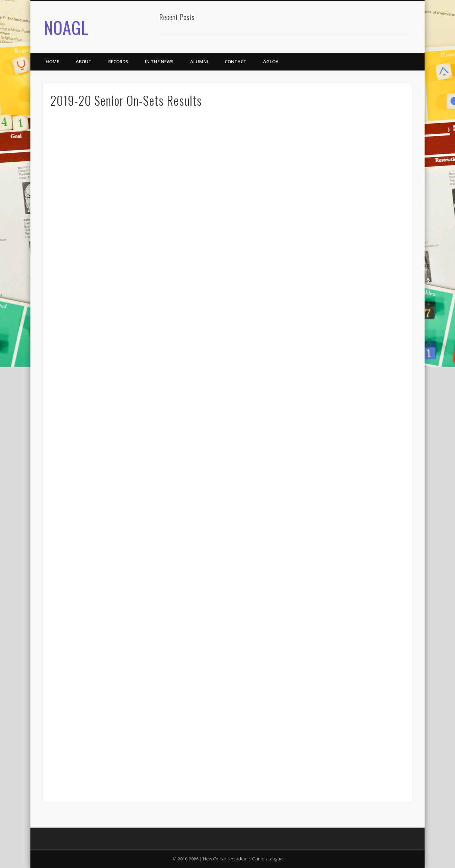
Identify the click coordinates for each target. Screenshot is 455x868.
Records (118, 62)
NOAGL (66, 27)
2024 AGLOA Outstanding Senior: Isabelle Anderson (213, 28)
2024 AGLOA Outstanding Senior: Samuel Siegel (208, 41)
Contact (236, 62)
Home (52, 62)
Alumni (199, 62)
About (84, 62)
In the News (159, 62)
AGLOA (271, 62)
